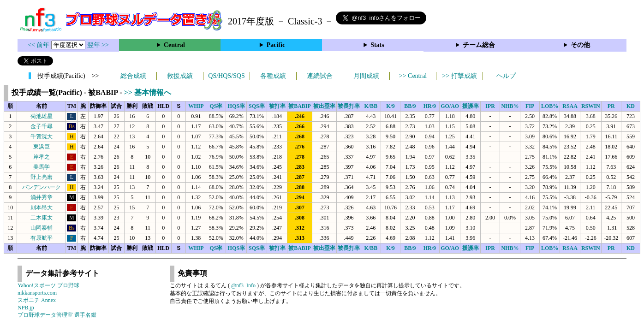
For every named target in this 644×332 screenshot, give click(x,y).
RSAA (570, 106)
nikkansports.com (37, 293)
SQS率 (257, 106)
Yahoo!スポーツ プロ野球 (48, 285)
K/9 (391, 106)
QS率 (216, 106)
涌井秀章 (42, 197)
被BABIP (300, 106)
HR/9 (430, 106)
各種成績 (273, 76)
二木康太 (42, 218)
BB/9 (410, 106)
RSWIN (591, 106)
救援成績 (180, 76)
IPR (490, 106)
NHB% (510, 106)
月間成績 (366, 76)
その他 (580, 45)
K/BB (371, 106)
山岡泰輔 (42, 228)
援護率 (471, 106)
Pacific (276, 45)
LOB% (550, 106)
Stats (377, 45)
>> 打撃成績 (459, 76)
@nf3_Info (243, 285)
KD (631, 106)
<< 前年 (39, 45)
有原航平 (42, 238)
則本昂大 (42, 207)
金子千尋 (42, 126)
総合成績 (133, 76)
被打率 (277, 106)
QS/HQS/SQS (226, 76)
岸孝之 (42, 157)
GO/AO (450, 106)
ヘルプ (506, 76)
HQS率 (236, 106)
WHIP (196, 106)
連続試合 (320, 76)
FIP (530, 106)
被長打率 (349, 106)
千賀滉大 (42, 136)
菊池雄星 (42, 116)
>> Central (413, 76)
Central (174, 45)
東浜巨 (42, 147)
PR (611, 106)
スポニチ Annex (37, 300)
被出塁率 (324, 106)
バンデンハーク (42, 187)
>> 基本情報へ (148, 92)
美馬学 (42, 167)
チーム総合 (479, 45)
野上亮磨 (42, 177)
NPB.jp (26, 308)
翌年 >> (98, 45)
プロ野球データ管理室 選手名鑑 (57, 315)
